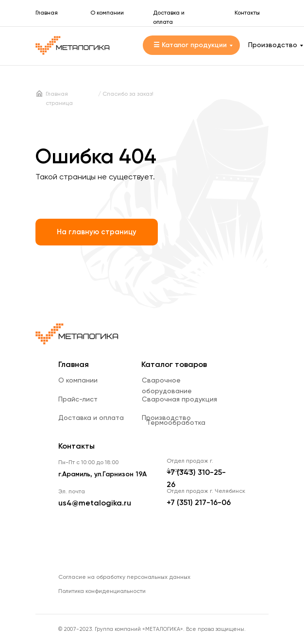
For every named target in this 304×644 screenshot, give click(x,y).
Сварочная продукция (179, 400)
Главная (47, 13)
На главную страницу (97, 232)
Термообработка (176, 423)
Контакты (247, 13)
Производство (273, 45)
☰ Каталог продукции (190, 45)
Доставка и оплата (91, 418)
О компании (107, 13)
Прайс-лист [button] (78, 400)
